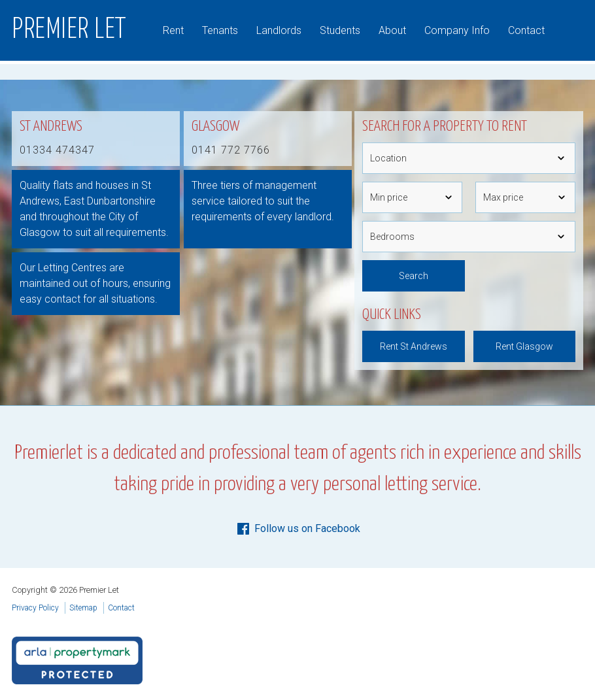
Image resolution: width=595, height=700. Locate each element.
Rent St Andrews (414, 346)
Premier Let (69, 30)
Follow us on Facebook (298, 529)
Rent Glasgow (524, 346)
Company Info (457, 30)
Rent (173, 30)
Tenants (220, 30)
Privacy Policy (35, 608)
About (392, 30)
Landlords (279, 30)
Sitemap (83, 608)
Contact (526, 30)
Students (340, 30)
